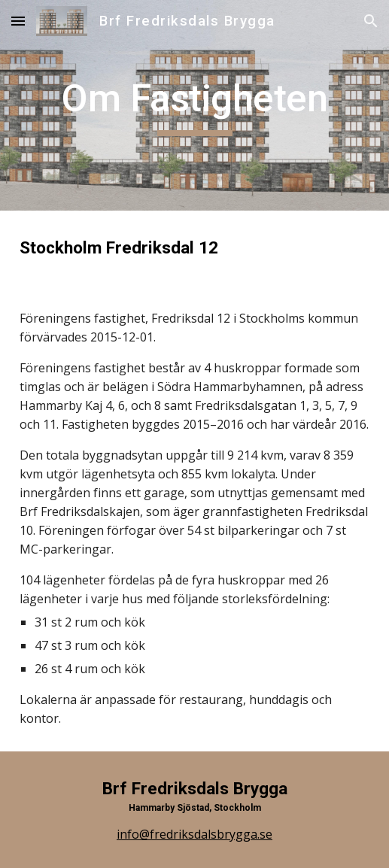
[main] (195, 105)
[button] (18, 21)
